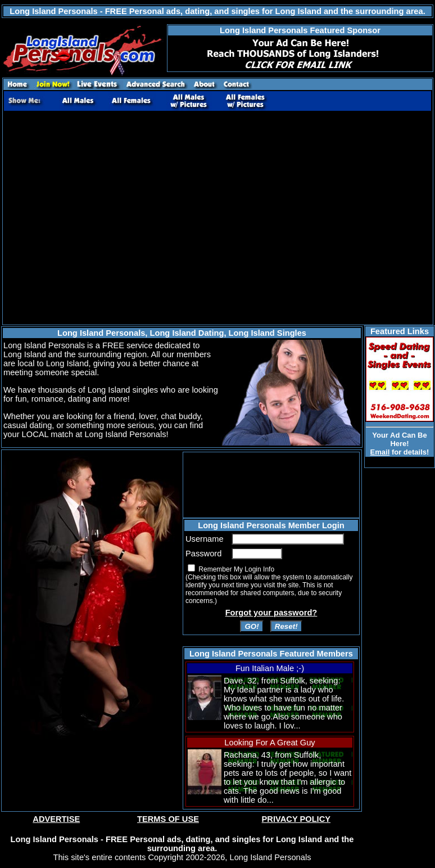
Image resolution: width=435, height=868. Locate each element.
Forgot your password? (271, 613)
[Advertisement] (105, 218)
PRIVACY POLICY (296, 819)
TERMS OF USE (168, 819)
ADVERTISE (56, 819)
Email (380, 452)
